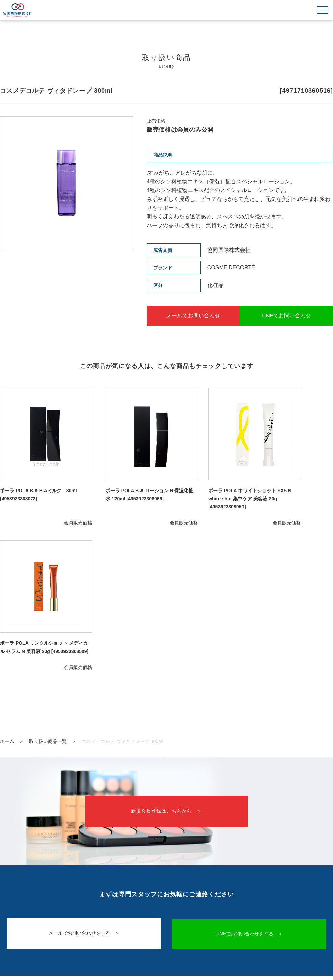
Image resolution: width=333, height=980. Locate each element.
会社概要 (166, 911)
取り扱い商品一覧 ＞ (53, 576)
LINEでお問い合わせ (288, 315)
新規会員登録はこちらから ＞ (166, 645)
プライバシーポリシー (166, 920)
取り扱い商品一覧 (57, 890)
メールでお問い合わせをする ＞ (83, 768)
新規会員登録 (227, 890)
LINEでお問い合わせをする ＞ (250, 768)
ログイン (270, 890)
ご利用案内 (107, 890)
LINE (189, 890)
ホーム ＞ (12, 576)
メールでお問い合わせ (191, 315)
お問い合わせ (151, 890)
